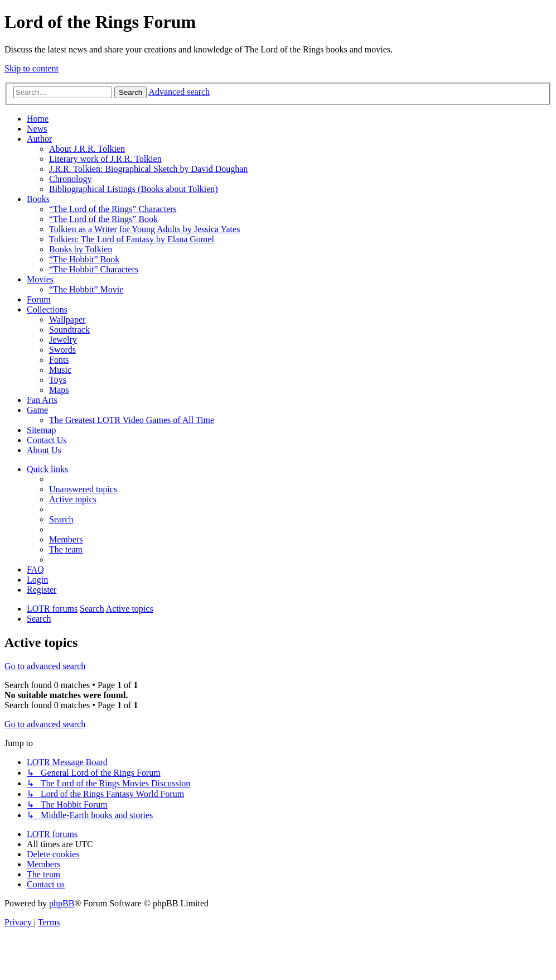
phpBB (62, 903)
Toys (58, 380)
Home (38, 119)
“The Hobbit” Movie (86, 289)
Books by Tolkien (81, 249)
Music (60, 370)
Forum (39, 299)
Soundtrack (69, 330)
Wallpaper (67, 320)
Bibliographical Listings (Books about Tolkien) (134, 189)
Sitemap (41, 430)
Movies (40, 279)
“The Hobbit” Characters (94, 269)
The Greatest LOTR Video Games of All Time (132, 420)
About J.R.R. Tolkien (87, 149)
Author (39, 139)
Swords (62, 350)
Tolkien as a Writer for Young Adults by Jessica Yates (144, 229)
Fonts (59, 360)
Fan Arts (42, 400)
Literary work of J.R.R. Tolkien (105, 159)
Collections (47, 309)
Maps (59, 390)
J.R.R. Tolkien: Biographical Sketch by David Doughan (148, 169)
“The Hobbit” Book (84, 259)
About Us (44, 450)
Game (37, 410)
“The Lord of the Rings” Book (103, 219)
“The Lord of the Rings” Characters (113, 209)
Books (38, 199)
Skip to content (32, 68)
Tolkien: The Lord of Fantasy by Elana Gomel (132, 239)
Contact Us (47, 440)
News (37, 129)
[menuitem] (83, 489)
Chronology (70, 179)
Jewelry (63, 340)
